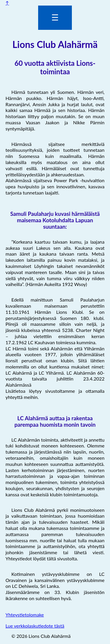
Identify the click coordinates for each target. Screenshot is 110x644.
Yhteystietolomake (25, 615)
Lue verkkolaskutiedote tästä (35, 626)
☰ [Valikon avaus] (55, 18)
